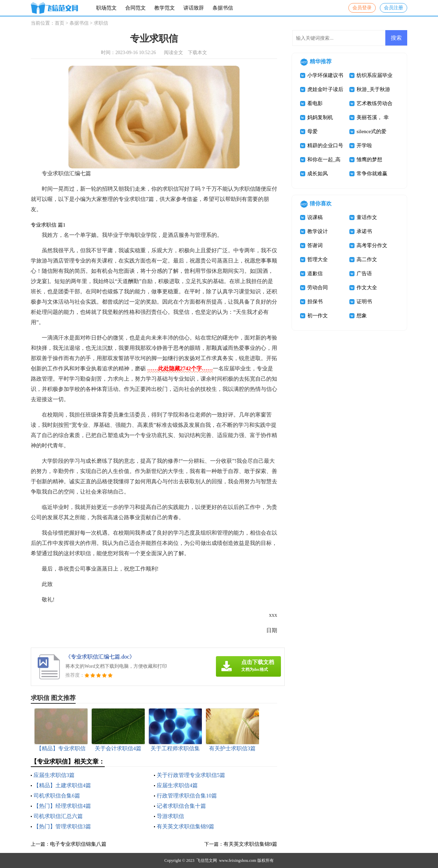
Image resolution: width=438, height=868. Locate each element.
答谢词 (315, 245)
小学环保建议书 (325, 75)
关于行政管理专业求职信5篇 (191, 775)
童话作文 (367, 217)
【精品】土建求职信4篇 (62, 785)
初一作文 (318, 316)
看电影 (315, 103)
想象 (362, 316)
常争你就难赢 (372, 174)
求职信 (101, 23)
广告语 (364, 273)
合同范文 (136, 8)
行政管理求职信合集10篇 (187, 796)
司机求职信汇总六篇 (58, 816)
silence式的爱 (371, 131)
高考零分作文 (372, 245)
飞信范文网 (207, 860)
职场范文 (106, 8)
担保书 (315, 302)
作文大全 (367, 288)
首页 (60, 23)
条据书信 (223, 8)
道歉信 (315, 273)
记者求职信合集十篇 (181, 806)
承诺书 (364, 231)
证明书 (364, 302)
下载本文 (197, 53)
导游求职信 (170, 816)
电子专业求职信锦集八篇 (78, 844)
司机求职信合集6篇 (57, 796)
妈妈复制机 (320, 117)
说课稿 (315, 217)
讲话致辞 (194, 8)
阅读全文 (173, 53)
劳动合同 (318, 288)
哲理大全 (318, 259)
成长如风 (318, 174)
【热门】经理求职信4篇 (62, 806)
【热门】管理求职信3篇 (62, 826)
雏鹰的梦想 (369, 159)
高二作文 (367, 259)
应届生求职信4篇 (177, 785)
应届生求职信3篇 (54, 775)
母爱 (312, 131)
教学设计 (318, 231)
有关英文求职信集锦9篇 (185, 826)
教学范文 (165, 8)
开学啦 (364, 145)
